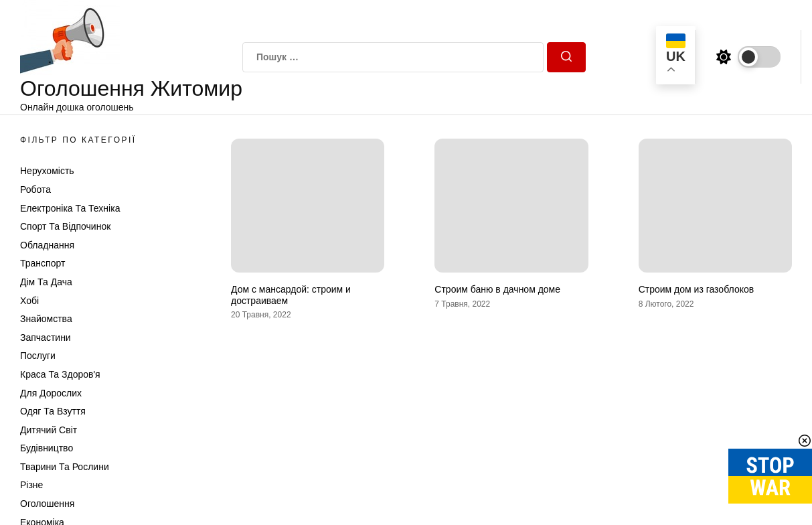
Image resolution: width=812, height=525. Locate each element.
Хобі (29, 301)
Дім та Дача (46, 282)
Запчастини (46, 337)
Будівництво (47, 448)
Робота (35, 190)
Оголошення (47, 504)
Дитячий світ (49, 430)
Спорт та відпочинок (65, 226)
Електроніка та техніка (70, 208)
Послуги (38, 356)
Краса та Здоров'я (60, 374)
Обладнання (47, 245)
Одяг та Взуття (53, 411)
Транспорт (43, 263)
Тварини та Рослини (65, 467)
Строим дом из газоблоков (697, 289)
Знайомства (46, 319)
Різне (31, 485)
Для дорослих (51, 393)
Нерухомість (47, 171)
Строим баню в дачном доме (497, 289)
